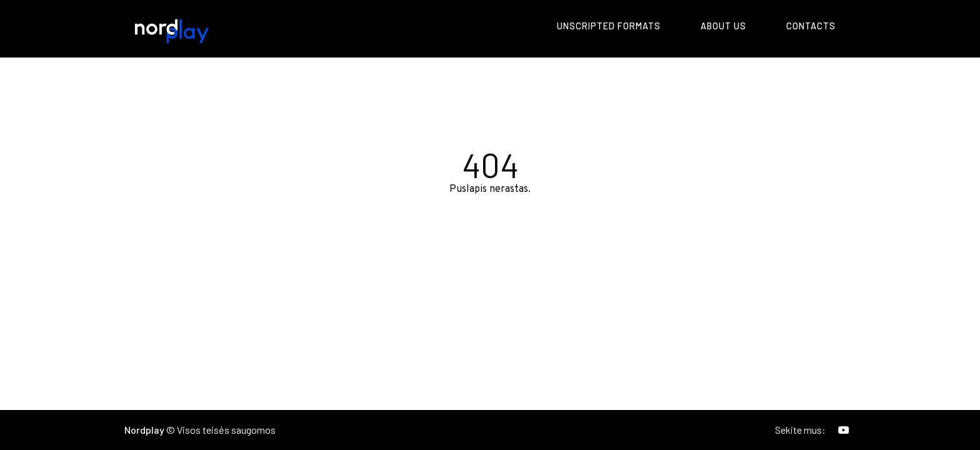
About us (723, 26)
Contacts (811, 26)
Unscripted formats (609, 26)
